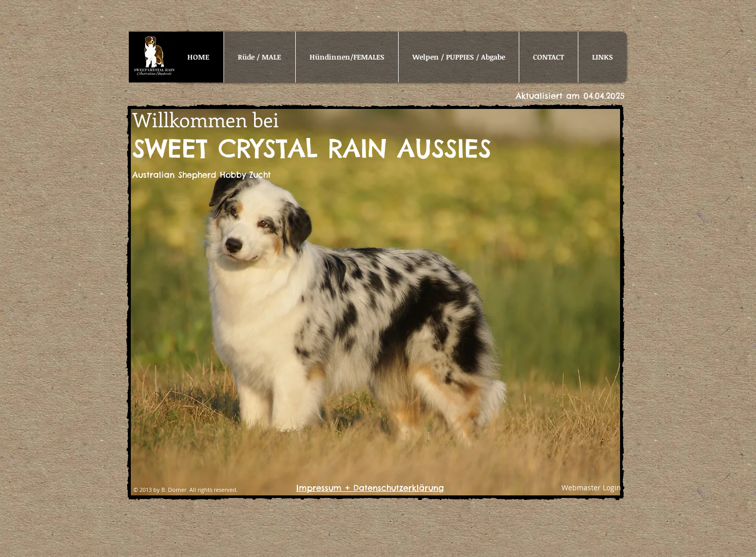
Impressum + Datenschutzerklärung (370, 488)
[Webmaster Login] (592, 488)
